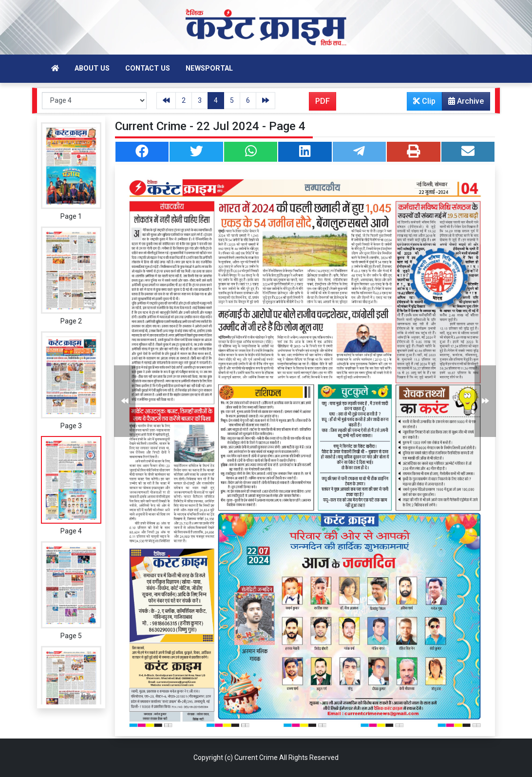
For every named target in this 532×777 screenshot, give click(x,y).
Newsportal (209, 68)
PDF (323, 101)
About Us (92, 68)
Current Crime (256, 758)
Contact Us (148, 68)
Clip (424, 101)
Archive (463, 103)
